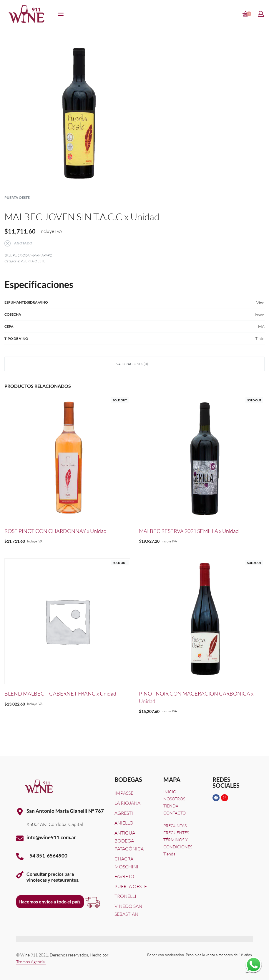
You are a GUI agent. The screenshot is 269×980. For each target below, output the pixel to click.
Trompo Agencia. (31, 962)
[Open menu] (61, 14)
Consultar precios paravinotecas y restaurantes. (53, 877)
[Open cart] (247, 14)
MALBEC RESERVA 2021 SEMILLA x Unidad (189, 531)
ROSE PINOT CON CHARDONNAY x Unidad (55, 531)
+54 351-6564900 (47, 856)
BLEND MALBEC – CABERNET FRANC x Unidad (60, 693)
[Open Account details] (261, 14)
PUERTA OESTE (17, 197)
